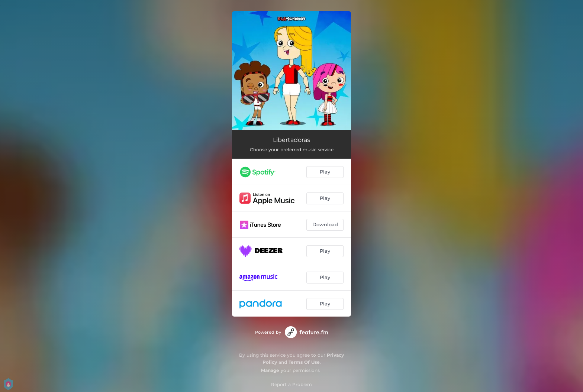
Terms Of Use (304, 362)
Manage (270, 370)
